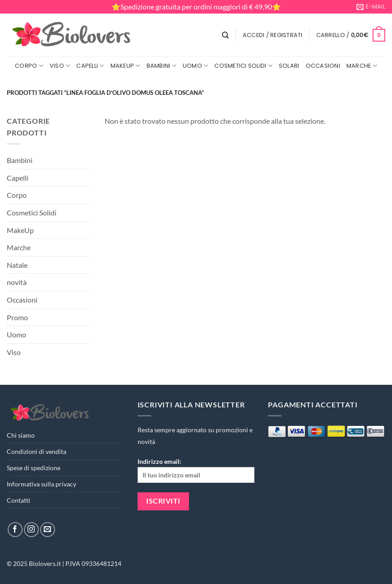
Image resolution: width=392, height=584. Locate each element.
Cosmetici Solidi (243, 66)
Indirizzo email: (196, 470)
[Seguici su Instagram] (31, 530)
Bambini (161, 66)
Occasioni (323, 66)
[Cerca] (225, 35)
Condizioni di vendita (37, 451)
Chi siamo (21, 435)
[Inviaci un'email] (48, 530)
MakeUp (125, 66)
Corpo (29, 66)
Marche (362, 66)
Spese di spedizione (34, 468)
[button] (273, 35)
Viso (60, 66)
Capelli (90, 66)
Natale (17, 265)
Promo (17, 317)
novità (17, 282)
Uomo (195, 66)
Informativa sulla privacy (42, 484)
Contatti (18, 500)
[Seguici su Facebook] (15, 530)
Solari (289, 66)
